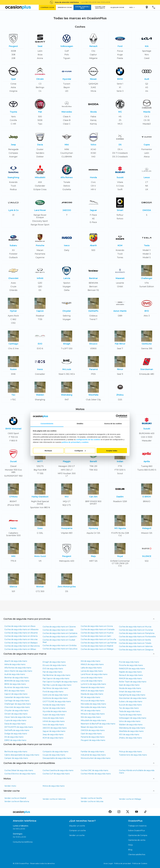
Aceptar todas (112, 451)
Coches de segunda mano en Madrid (97, 646)
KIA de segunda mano (91, 661)
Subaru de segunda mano (131, 702)
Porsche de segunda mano (131, 665)
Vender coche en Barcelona (17, 801)
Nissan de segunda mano (92, 727)
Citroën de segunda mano (16, 714)
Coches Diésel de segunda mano (19, 770)
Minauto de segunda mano (93, 714)
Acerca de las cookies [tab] (113, 424)
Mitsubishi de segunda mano (93, 720)
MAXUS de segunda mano (92, 691)
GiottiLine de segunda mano (55, 698)
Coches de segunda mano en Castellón (60, 637)
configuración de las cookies (88, 440)
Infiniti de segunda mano (54, 721)
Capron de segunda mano (16, 694)
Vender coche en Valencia (54, 799)
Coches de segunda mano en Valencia (136, 646)
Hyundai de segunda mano (55, 711)
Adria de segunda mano (15, 664)
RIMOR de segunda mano (130, 678)
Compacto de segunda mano (55, 752)
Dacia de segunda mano (15, 724)
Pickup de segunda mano (130, 752)
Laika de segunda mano (91, 668)
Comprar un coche (77, 831)
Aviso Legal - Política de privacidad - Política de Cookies (125, 863)
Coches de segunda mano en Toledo (135, 643)
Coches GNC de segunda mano (94, 770)
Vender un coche (77, 835)
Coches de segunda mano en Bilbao (20, 649)
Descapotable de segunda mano (57, 758)
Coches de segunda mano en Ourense (136, 630)
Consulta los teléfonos (23, 842)
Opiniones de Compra (138, 835)
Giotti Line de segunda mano (55, 695)
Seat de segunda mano (129, 685)
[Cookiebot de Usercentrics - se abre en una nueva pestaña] (118, 416)
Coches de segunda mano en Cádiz (58, 630)
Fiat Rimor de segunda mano (55, 688)
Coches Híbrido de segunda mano (96, 774)
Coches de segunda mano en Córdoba (60, 645)
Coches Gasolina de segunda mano (58, 770)
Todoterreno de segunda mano (133, 755)
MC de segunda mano (90, 697)
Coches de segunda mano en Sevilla (135, 640)
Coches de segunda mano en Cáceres (59, 627)
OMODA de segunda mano (93, 730)
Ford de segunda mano (53, 692)
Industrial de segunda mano (93, 755)
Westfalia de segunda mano (131, 731)
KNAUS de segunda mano (92, 664)
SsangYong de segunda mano (132, 695)
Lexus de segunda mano (92, 678)
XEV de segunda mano (129, 735)
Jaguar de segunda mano (54, 731)
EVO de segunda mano (53, 669)
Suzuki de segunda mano (130, 705)
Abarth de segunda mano (16, 661)
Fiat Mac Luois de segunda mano (57, 685)
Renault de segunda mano (131, 675)
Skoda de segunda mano (130, 688)
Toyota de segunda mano (130, 715)
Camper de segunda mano (16, 758)
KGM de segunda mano (53, 738)
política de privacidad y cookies (75, 442)
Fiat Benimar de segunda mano (56, 675)
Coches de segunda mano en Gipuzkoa (60, 649)
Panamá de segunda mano (93, 737)
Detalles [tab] (80, 424)
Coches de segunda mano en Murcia (135, 627)
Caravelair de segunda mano (17, 697)
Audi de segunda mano (15, 674)
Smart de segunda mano (130, 692)
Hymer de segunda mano (54, 708)
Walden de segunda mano (131, 725)
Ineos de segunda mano (53, 718)
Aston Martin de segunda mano (18, 671)
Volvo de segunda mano (130, 721)
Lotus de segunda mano (92, 681)
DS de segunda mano (14, 737)
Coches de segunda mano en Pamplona (137, 633)
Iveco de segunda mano (53, 725)
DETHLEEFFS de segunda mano (19, 727)
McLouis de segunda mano (93, 701)
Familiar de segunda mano (92, 752)
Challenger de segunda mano (18, 704)
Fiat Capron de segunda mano (56, 678)
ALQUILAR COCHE (117, 7)
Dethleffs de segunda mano (17, 730)
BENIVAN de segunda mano (17, 681)
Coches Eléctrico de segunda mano (20, 774)
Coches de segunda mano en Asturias (21, 639)
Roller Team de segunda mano (133, 682)
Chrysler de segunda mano (16, 711)
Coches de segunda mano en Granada (98, 630)
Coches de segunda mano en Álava (20, 626)
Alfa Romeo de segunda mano (18, 668)
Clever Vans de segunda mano (18, 717)
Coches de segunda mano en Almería (21, 636)
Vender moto (10, 786)
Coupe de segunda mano (54, 755)
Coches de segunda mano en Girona (97, 626)
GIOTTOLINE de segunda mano (57, 702)
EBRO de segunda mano (15, 740)
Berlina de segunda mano (16, 752)
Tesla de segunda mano (130, 711)
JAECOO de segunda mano (55, 728)
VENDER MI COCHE (65, 7)
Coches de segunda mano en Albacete (21, 630)
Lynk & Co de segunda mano (93, 684)
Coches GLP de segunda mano (56, 774)
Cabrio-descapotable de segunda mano (22, 755)
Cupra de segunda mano (15, 720)
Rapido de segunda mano (130, 672)
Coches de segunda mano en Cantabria (60, 633)
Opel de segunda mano (91, 734)
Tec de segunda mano (129, 708)
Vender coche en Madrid (15, 798)
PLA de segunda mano (129, 662)
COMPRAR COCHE (47, 7)
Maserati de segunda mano (93, 687)
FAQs (130, 845)
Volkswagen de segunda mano (133, 718)
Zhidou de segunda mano (130, 738)
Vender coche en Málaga (130, 799)
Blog (130, 850)
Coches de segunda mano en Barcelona (22, 646)
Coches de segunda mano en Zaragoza (136, 650)
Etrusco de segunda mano (54, 665)
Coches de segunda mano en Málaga (97, 649)
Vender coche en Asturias (92, 801)
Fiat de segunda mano (53, 672)
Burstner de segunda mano (17, 687)
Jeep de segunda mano (53, 735)
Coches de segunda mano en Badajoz (21, 643)
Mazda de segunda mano (92, 694)
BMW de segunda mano (15, 684)
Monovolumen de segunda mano (96, 758)
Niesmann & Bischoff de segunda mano (98, 724)
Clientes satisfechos (137, 855)
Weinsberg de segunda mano (132, 728)
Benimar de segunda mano (16, 678)
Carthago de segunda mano (17, 701)
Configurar (80, 451)
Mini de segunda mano (91, 717)
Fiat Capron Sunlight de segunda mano (60, 682)
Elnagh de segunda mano (54, 662)
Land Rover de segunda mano (94, 674)
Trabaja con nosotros (137, 826)
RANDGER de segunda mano (132, 669)
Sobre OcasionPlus (136, 831)
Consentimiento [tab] (47, 424)
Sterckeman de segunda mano (133, 698)
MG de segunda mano (91, 711)
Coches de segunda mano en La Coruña (98, 639)
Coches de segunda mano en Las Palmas (99, 643)
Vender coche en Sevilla (91, 798)
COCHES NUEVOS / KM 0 (82, 7)
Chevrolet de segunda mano (17, 707)
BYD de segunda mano (15, 691)
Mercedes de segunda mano (93, 704)
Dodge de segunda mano (16, 734)
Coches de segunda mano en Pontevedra (137, 637)
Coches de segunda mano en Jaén (96, 636)
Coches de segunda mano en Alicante (21, 633)
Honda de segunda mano (54, 705)
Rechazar (48, 451)
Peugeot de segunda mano (93, 740)
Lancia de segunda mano (92, 671)
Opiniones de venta (137, 840)
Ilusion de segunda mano (54, 715)
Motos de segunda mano (54, 786)
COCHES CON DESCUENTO (100, 7)
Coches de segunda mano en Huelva (97, 633)
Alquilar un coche (77, 826)
